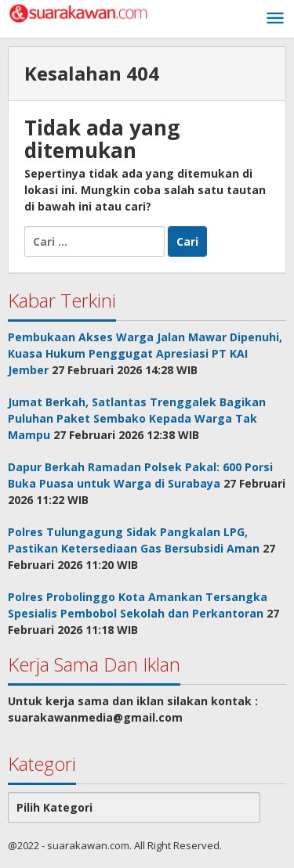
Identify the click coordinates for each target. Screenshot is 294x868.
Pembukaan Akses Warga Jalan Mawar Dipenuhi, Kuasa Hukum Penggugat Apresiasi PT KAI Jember (145, 353)
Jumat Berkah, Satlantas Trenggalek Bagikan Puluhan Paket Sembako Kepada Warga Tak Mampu (137, 418)
